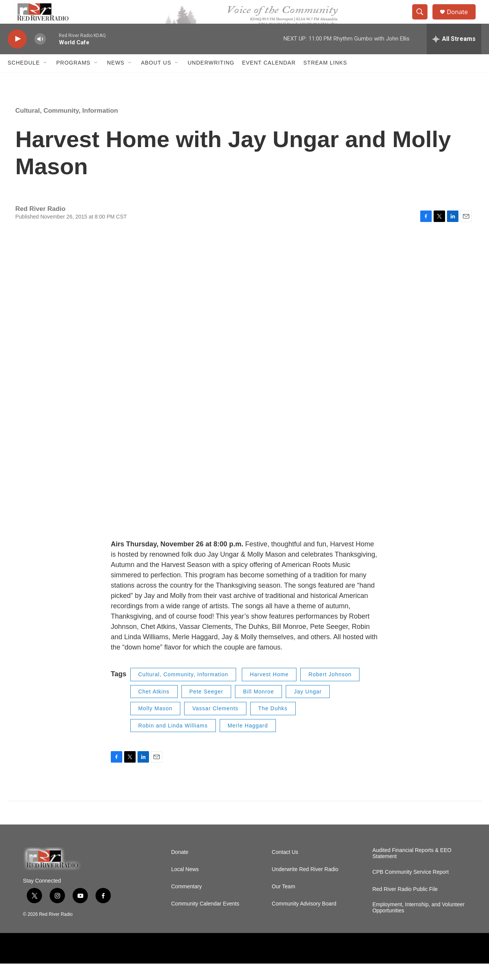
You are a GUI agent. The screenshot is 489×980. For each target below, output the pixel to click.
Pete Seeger (206, 708)
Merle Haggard (248, 742)
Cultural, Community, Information (67, 127)
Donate (462, 20)
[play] (17, 56)
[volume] (40, 56)
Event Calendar (269, 79)
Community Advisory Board (304, 920)
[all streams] (454, 55)
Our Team (283, 903)
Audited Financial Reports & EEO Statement (412, 870)
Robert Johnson (330, 691)
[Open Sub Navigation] (45, 79)
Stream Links (325, 79)
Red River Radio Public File (405, 906)
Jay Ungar (308, 708)
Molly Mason (155, 725)
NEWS (116, 79)
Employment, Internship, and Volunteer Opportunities (419, 924)
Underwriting (211, 79)
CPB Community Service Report (411, 888)
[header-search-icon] (423, 20)
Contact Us (285, 869)
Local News (185, 886)
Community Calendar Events (205, 920)
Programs (73, 79)
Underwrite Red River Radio (305, 886)
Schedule (24, 79)
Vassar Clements (215, 725)
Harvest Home (269, 691)
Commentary (186, 903)
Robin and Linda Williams (173, 742)
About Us (156, 79)
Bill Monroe (258, 708)
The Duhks (273, 725)
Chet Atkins (154, 708)
